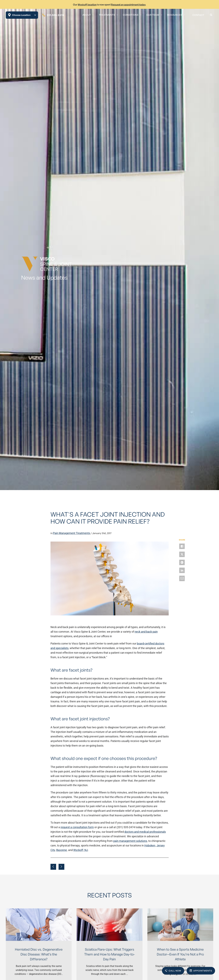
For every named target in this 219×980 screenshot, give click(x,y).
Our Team (153, 15)
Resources (175, 15)
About (87, 15)
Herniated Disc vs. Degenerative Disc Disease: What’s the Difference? (39, 954)
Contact (198, 15)
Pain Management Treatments (71, 533)
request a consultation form (77, 827)
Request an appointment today (128, 5)
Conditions (131, 15)
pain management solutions (130, 841)
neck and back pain (146, 632)
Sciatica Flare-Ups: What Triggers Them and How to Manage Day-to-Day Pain (109, 954)
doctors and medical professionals (145, 832)
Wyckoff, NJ (81, 850)
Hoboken (150, 845)
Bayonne (62, 850)
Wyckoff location (87, 5)
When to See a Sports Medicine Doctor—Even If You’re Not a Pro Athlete (180, 954)
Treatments (107, 15)
